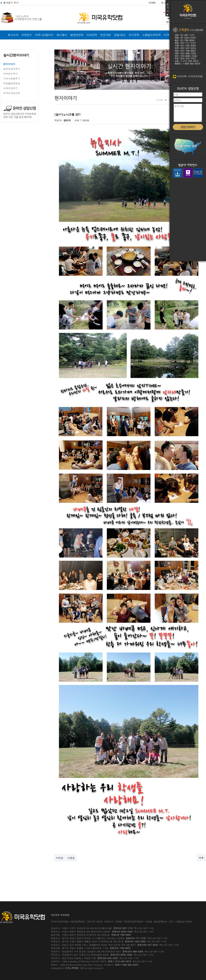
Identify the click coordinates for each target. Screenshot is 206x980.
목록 (201, 858)
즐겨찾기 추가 (9, 3)
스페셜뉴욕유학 (151, 35)
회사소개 (13, 35)
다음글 (71, 858)
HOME (152, 3)
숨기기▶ (168, 9)
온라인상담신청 (12, 93)
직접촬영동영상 (12, 83)
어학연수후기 (10, 74)
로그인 (165, 3)
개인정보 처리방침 (60, 915)
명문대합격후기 (12, 69)
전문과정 (105, 35)
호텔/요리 (120, 35)
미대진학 (92, 35)
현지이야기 (9, 64)
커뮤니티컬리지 (44, 35)
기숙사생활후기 (12, 78)
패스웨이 (62, 35)
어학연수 (27, 35)
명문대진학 (77, 35)
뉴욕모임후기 (10, 88)
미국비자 (169, 35)
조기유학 (134, 35)
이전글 (60, 858)
